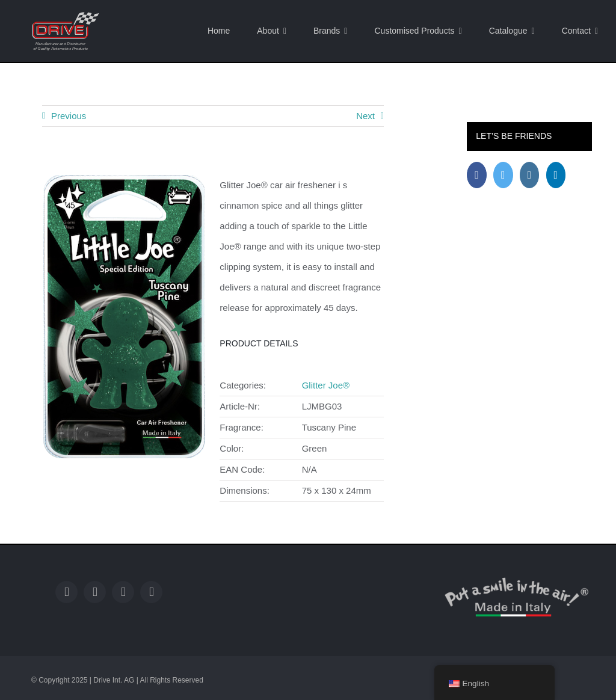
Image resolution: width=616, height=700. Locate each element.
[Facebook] (477, 175)
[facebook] (66, 592)
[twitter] (95, 592)
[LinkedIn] (556, 175)
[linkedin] (151, 592)
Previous (69, 116)
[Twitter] (503, 175)
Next (365, 116)
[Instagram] (530, 175)
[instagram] (123, 592)
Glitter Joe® (326, 385)
